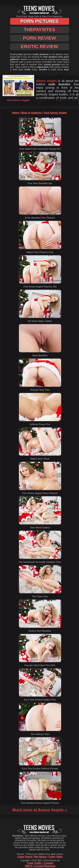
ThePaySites (39, 30)
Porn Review (39, 38)
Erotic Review (39, 47)
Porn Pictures (39, 21)
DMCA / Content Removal (40, 866)
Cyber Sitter (55, 857)
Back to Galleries (31, 113)
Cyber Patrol (25, 857)
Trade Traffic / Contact (40, 863)
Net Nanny (40, 857)
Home (16, 113)
